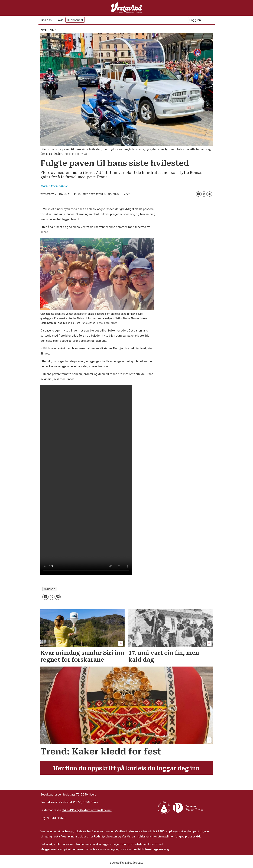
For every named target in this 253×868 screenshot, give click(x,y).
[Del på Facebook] (198, 194)
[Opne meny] (209, 20)
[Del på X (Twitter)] (204, 194)
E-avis (59, 20)
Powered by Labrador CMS (126, 863)
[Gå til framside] (126, 8)
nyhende (50, 589)
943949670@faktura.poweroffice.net (87, 810)
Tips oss (46, 20)
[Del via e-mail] (210, 194)
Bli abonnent (75, 20)
